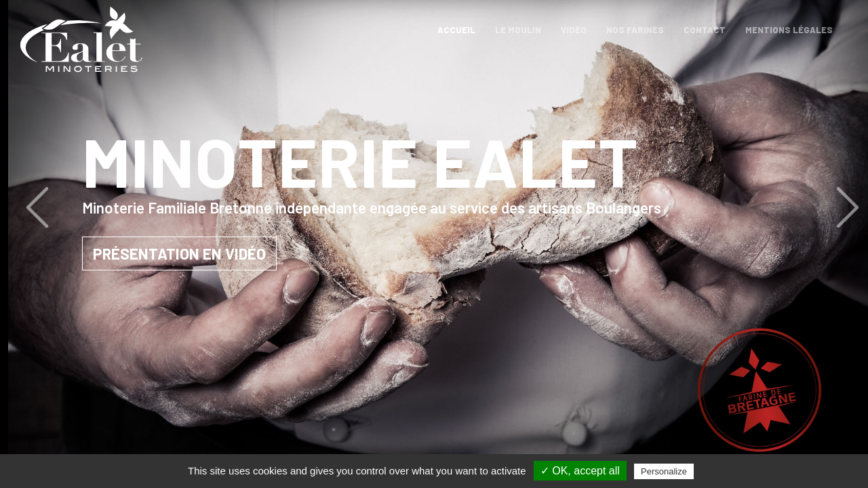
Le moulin (518, 30)
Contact (705, 30)
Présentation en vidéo (251, 253)
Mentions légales (789, 30)
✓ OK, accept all (580, 471)
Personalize (664, 471)
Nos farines (635, 30)
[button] (105, 207)
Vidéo (574, 30)
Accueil (459, 30)
